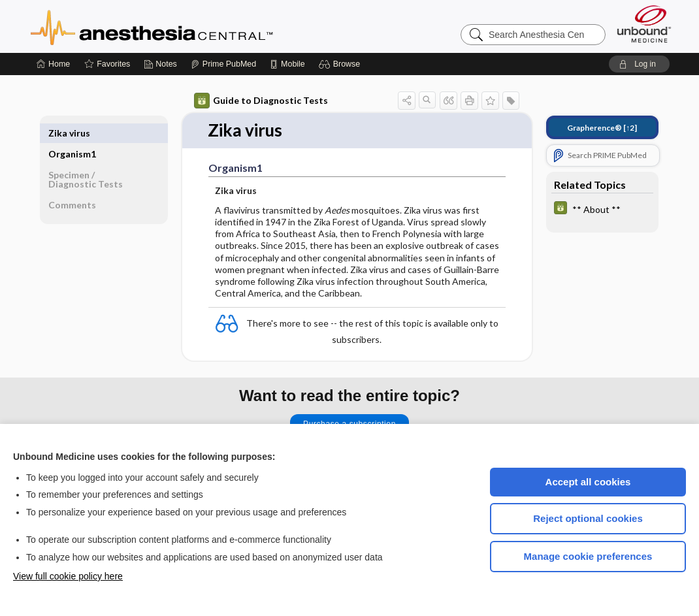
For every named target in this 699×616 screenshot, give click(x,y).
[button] (341, 64)
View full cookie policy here (68, 576)
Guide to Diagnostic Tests (261, 101)
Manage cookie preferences (588, 556)
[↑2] (602, 128)
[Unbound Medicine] (644, 24)
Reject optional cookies (588, 518)
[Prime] (223, 64)
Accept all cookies (588, 482)
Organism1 (72, 133)
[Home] (53, 64)
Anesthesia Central (193, 26)
